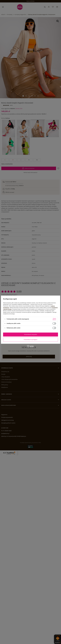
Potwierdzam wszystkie (31, 334)
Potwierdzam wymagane (30, 340)
